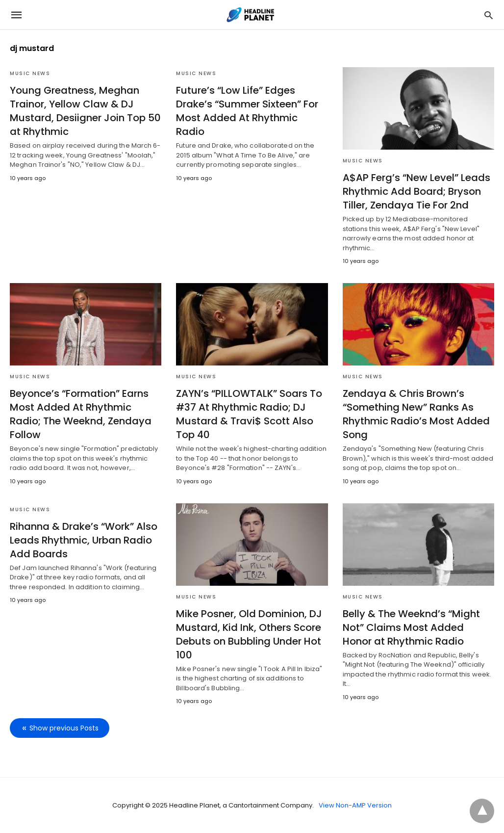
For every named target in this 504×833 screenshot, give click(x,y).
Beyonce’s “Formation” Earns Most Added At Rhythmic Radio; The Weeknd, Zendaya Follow (81, 414)
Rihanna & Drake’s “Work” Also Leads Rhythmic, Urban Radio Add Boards (84, 540)
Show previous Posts (64, 728)
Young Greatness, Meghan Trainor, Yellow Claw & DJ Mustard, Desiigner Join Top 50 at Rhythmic (85, 111)
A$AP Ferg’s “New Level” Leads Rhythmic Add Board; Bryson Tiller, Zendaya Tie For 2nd (416, 191)
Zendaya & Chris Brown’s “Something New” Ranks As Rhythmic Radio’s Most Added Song (416, 414)
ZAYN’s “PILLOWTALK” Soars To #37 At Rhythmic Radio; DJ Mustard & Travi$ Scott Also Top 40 (249, 414)
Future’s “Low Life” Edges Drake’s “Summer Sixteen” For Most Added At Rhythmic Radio (247, 111)
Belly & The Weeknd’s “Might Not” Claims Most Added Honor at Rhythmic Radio (411, 627)
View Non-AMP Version (355, 805)
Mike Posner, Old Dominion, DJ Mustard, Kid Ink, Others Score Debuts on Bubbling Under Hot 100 (249, 634)
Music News (30, 73)
